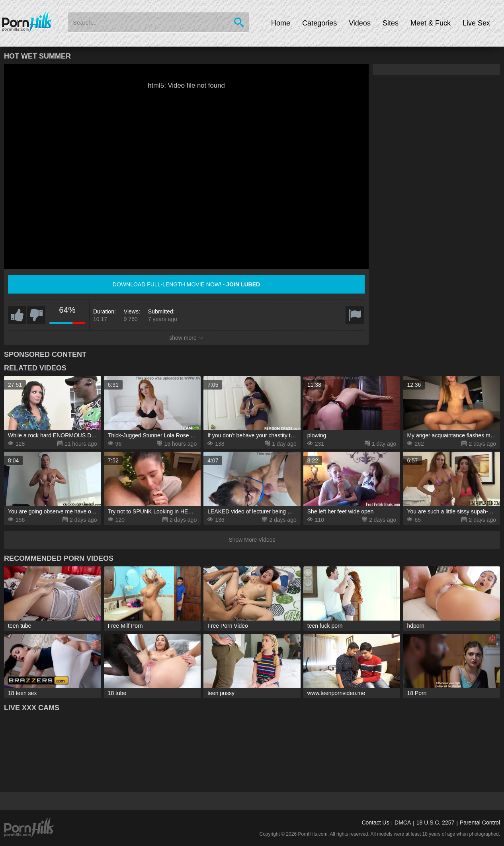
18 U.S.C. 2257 (436, 822)
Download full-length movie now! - (186, 284)
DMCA (403, 822)
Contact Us (375, 822)
